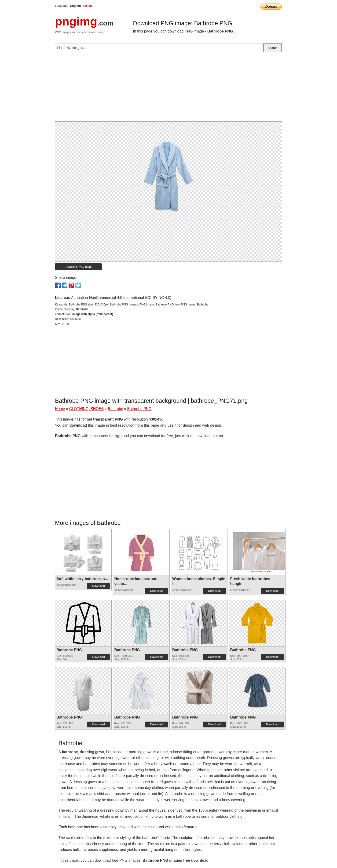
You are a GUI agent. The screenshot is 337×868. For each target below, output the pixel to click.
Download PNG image (79, 267)
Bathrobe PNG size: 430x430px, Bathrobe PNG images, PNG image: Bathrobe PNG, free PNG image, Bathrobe (139, 305)
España (88, 6)
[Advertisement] (168, 89)
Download (98, 586)
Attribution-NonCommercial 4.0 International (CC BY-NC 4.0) (121, 298)
